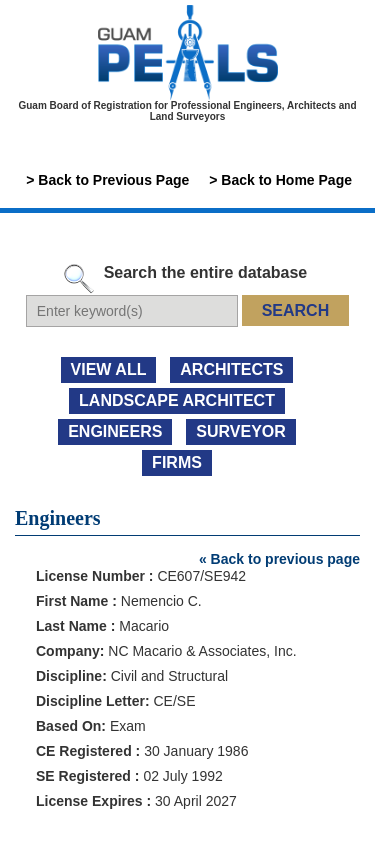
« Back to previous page (279, 559)
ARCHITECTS (231, 369)
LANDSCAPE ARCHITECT (177, 400)
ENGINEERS (115, 431)
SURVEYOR (241, 431)
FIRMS (177, 462)
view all (109, 369)
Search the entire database (206, 272)
